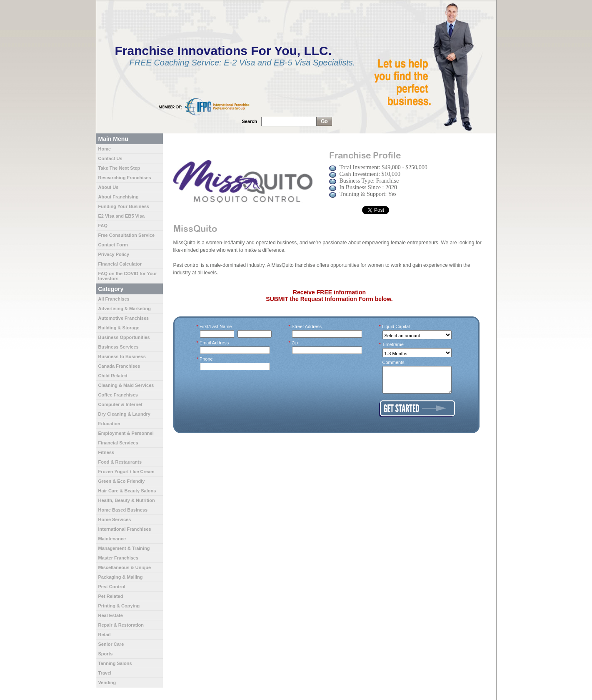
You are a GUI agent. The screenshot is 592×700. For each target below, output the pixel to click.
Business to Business (122, 356)
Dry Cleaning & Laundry (124, 414)
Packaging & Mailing (121, 577)
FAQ (103, 226)
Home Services (115, 519)
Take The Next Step (119, 168)
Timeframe (393, 344)
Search (250, 121)
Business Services (119, 347)
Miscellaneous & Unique (125, 567)
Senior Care (111, 644)
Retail (105, 635)
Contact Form (113, 245)
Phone (206, 359)
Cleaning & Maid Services (126, 385)
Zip (295, 343)
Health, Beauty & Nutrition (127, 500)
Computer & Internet (120, 404)
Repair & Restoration (121, 625)
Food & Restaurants (120, 462)
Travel (105, 673)
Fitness (106, 452)
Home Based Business (123, 510)
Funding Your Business (124, 206)
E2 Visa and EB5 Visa (122, 216)
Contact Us (110, 158)
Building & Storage (119, 328)
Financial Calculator (120, 264)
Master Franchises (119, 558)
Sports (106, 654)
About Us (109, 187)
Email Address (215, 343)
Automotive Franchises (124, 318)
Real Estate (111, 615)
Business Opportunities (124, 337)
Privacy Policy (114, 254)
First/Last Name (216, 326)
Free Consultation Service (127, 235)
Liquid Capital (396, 326)
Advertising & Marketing (125, 309)
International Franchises (125, 529)
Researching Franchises (125, 178)
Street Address (307, 326)
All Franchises (114, 299)
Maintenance (112, 539)
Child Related (113, 376)
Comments (393, 362)
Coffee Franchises (118, 395)
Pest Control (112, 587)
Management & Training (124, 548)
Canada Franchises (119, 366)
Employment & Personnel (126, 433)
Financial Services (118, 443)
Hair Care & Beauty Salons (127, 491)
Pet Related (111, 596)
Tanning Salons (115, 663)
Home (105, 149)
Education (109, 424)
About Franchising (119, 197)
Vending (107, 682)
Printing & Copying (119, 606)
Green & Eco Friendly (122, 481)
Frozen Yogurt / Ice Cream (126, 472)
